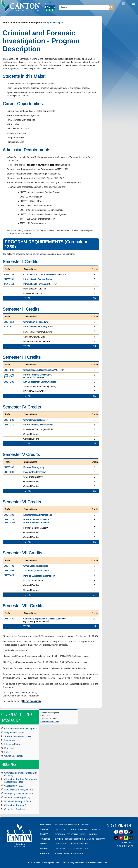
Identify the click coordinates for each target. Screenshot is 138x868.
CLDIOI (58, 834)
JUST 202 (9, 375)
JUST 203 (9, 420)
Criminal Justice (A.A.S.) (16, 805)
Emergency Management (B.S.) (19, 794)
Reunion (72, 844)
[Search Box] (84, 7)
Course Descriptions (32, 701)
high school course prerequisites (42, 165)
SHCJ (14, 23)
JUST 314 (9, 520)
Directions (60, 849)
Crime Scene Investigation (36, 566)
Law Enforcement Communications (40, 382)
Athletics (45, 854)
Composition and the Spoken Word (40, 275)
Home (6, 23)
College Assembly (71, 834)
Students (45, 829)
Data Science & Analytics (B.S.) (19, 790)
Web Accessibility (58, 862)
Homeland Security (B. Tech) (18, 801)
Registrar (100, 839)
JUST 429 (9, 575)
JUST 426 (9, 523)
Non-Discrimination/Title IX (98, 862)
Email (84, 834)
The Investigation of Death (36, 571)
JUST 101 (9, 279)
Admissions (46, 824)
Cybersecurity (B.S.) (14, 786)
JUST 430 (9, 619)
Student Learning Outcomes (18, 736)
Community (45, 849)
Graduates (9, 748)
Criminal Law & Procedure (36, 322)
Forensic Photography (34, 467)
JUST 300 (9, 467)
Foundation (61, 844)
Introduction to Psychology (36, 284)
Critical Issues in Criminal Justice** (39, 370)
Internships (10, 740)
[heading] (22, 6)
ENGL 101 (9, 275)
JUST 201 (9, 370)
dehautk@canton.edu (50, 722)
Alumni (43, 844)
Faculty (8, 752)
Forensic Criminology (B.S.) (17, 798)
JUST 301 (9, 515)
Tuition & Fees (83, 824)
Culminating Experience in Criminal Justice (43, 619)
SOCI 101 (9, 327)
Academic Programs (65, 824)
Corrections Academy (14, 809)
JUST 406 (9, 566)
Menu (133, 4)
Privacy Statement (76, 862)
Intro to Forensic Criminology (37, 375)
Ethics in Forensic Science (36, 523)
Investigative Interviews (35, 472)
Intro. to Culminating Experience (38, 576)
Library (86, 829)
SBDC (86, 849)
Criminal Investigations (34, 420)
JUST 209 (9, 382)
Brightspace (61, 829)
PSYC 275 (9, 377)
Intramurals (77, 854)
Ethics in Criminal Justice (35, 520)
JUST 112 (9, 322)
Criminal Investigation (31, 23)
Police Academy (74, 849)
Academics (45, 839)
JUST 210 (9, 425)
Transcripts (83, 844)
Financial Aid (75, 829)
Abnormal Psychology (34, 377)
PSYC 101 (9, 284)
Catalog (59, 839)
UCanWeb (95, 829)
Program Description (14, 732)
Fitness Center (62, 854)
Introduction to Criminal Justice (38, 279)
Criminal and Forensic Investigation (21, 729)
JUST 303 (9, 472)
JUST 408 (9, 571)
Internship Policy (12, 744)
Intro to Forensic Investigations (38, 425)
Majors (90, 839)
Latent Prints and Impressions (38, 515)
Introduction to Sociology (35, 327)
